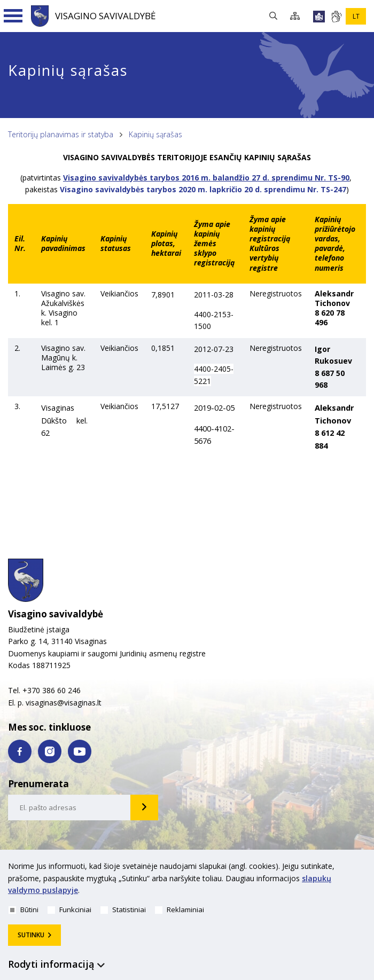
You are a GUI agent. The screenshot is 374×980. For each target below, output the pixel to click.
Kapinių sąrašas (155, 134)
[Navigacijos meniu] (13, 16)
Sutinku (31, 935)
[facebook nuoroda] (20, 751)
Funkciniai (69, 910)
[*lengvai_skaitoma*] (319, 17)
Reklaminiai (180, 910)
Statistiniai (123, 910)
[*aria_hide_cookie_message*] (363, 868)
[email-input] (69, 807)
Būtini (24, 910)
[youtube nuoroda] (80, 751)
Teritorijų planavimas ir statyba (61, 134)
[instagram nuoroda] (50, 751)
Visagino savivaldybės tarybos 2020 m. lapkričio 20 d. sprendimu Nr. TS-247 (203, 189)
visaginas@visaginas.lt (64, 703)
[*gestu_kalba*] (336, 17)
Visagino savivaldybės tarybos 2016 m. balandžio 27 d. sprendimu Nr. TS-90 (206, 178)
